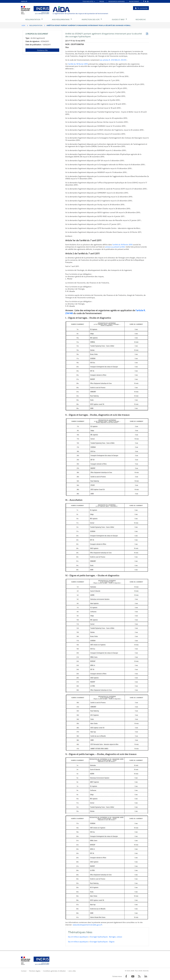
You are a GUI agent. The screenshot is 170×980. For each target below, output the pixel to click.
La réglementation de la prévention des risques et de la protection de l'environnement (80, 13)
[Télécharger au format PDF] (147, 34)
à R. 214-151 (122, 60)
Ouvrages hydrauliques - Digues (102, 942)
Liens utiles (72, 971)
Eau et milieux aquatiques (78, 937)
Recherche (141, 19)
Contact (24, 971)
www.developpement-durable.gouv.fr (87, 925)
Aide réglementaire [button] (61, 19)
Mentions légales (35, 971)
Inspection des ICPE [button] (91, 19)
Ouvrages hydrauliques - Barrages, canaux (106, 937)
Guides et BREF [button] (118, 19)
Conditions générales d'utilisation (54, 971)
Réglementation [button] (33, 19)
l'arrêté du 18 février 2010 (78, 64)
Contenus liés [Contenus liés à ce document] (42, 50)
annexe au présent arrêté (115, 247)
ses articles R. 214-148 (108, 60)
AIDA (23, 25)
